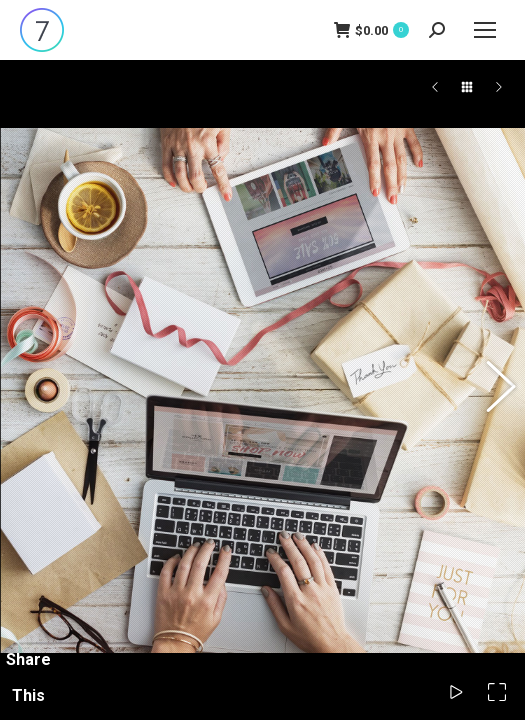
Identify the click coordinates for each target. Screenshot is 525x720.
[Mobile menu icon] (485, 30)
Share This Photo (28, 696)
